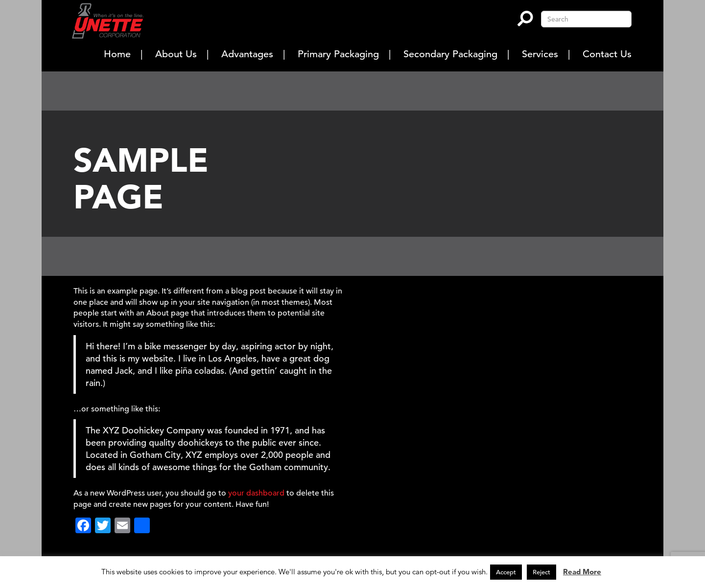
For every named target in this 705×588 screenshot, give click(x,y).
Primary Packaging (338, 54)
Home (117, 54)
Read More (582, 572)
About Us (176, 54)
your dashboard (256, 493)
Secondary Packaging (450, 54)
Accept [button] (506, 572)
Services (540, 54)
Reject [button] (541, 572)
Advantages (247, 54)
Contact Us (607, 54)
